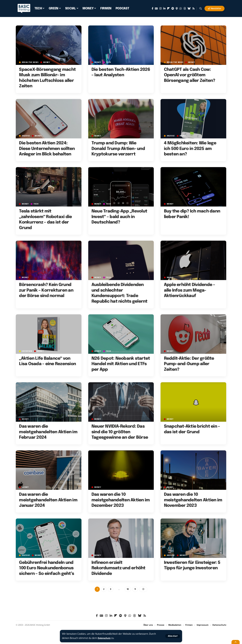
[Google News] (156, 8)
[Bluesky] (189, 8)
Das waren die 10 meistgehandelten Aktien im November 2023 (193, 500)
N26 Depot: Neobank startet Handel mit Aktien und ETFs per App (121, 364)
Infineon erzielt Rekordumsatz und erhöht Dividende (118, 568)
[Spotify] (173, 8)
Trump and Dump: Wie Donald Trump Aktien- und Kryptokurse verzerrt (118, 149)
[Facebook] (152, 8)
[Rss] (194, 8)
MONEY (48, 62)
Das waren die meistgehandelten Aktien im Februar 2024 (48, 432)
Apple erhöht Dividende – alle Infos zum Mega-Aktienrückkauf (190, 290)
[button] (172, 636)
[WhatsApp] (181, 8)
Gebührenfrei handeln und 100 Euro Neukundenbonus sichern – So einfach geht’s (46, 568)
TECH (110, 62)
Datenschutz (105, 638)
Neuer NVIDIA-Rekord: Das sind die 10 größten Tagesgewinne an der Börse (120, 432)
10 (128, 589)
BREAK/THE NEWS (31, 62)
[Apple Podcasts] (177, 8)
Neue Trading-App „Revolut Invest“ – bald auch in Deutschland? (119, 217)
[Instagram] (160, 8)
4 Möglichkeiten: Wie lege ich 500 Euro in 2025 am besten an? (190, 149)
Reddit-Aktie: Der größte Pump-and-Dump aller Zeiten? (189, 364)
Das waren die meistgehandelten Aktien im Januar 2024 (48, 500)
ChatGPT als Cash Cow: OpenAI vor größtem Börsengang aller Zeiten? (190, 75)
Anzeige (26, 136)
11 (135, 589)
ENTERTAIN (27, 351)
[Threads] (185, 8)
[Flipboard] (168, 8)
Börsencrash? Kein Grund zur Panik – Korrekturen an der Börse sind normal (46, 290)
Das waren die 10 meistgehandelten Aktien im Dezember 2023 (121, 500)
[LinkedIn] (164, 8)
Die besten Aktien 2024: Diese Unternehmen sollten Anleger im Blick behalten (47, 149)
